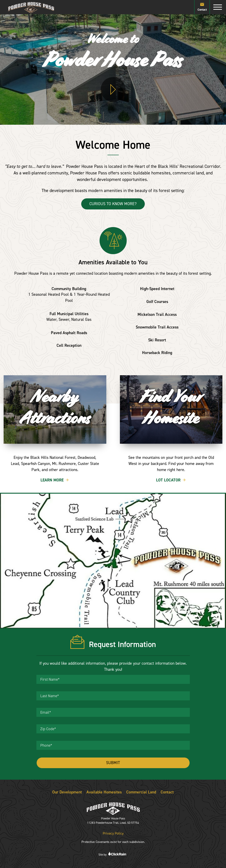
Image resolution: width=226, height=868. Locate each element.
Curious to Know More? (113, 204)
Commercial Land (141, 792)
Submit (113, 763)
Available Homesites (104, 792)
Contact (202, 7)
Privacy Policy (113, 833)
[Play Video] (113, 89)
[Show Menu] (218, 7)
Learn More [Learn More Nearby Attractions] (55, 480)
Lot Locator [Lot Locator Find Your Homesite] (171, 480)
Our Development (67, 792)
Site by (113, 854)
